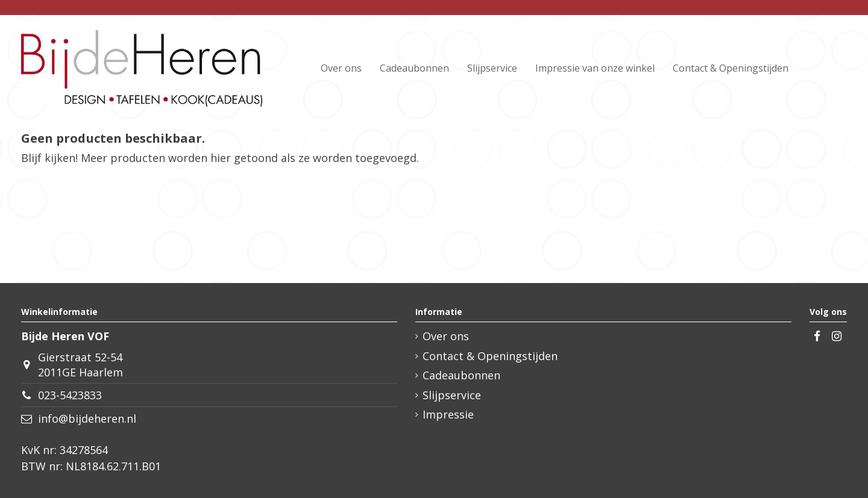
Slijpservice (452, 395)
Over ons (446, 336)
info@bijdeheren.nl (87, 419)
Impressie (448, 414)
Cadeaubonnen (461, 375)
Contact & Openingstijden (490, 356)
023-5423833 (70, 395)
